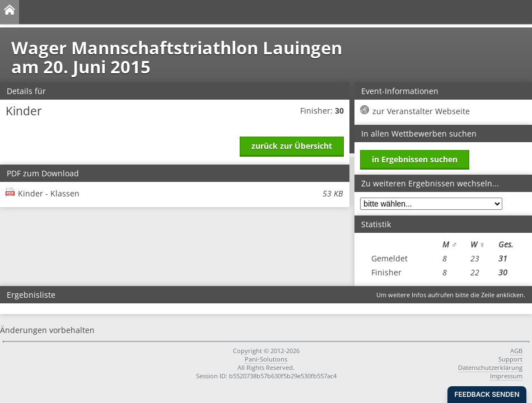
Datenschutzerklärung (490, 367)
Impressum (506, 376)
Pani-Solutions (266, 359)
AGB (516, 351)
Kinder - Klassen (180, 193)
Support (510, 359)
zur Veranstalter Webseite (421, 111)
